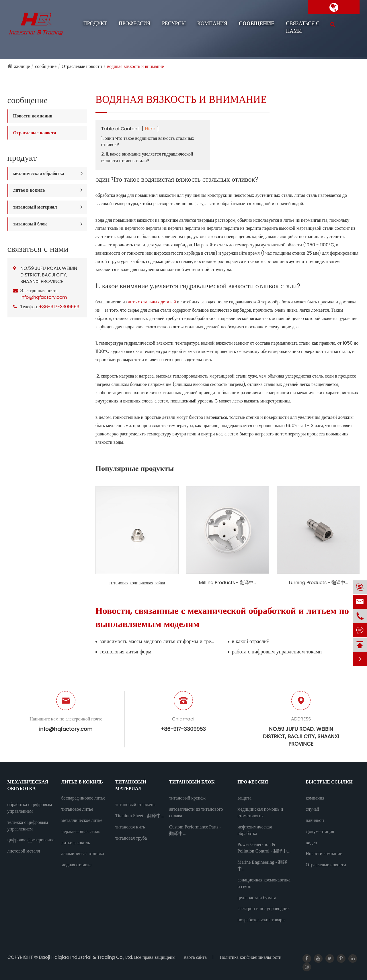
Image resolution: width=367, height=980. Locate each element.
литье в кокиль (29, 190)
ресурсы (174, 23)
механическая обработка (39, 173)
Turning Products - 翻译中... (318, 583)
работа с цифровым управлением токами (277, 652)
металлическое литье (82, 820)
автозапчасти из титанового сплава (196, 812)
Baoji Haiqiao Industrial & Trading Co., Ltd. (87, 957)
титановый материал (35, 207)
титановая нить (130, 827)
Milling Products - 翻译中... (228, 583)
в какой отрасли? (251, 641)
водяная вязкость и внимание (136, 66)
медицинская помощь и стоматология (260, 812)
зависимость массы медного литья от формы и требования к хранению (157, 641)
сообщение (257, 23)
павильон (315, 820)
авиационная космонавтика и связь (264, 883)
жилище (22, 66)
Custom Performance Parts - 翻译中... (195, 830)
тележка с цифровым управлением (28, 826)
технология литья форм (126, 652)
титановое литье (77, 809)
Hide (150, 129)
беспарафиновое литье (83, 798)
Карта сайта (195, 957)
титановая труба (131, 838)
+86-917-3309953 (59, 307)
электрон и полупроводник (263, 909)
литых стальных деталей (153, 302)
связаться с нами (303, 27)
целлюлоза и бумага (257, 898)
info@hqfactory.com (44, 297)
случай (312, 809)
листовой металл (24, 851)
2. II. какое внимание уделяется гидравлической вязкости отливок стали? (147, 157)
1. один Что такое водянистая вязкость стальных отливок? (148, 142)
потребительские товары (261, 920)
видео (311, 843)
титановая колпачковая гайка (137, 583)
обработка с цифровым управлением (30, 808)
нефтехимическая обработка (255, 830)
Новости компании (33, 116)
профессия (135, 23)
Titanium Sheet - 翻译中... (140, 816)
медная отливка (76, 865)
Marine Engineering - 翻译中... (262, 865)
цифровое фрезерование (31, 840)
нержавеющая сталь (81, 831)
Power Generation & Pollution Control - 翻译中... (264, 848)
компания (212, 23)
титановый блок (30, 224)
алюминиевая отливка (83, 854)
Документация (320, 831)
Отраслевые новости (82, 66)
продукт (95, 23)
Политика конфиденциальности (251, 957)
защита (244, 798)
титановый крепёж (187, 798)
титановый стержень (135, 805)
